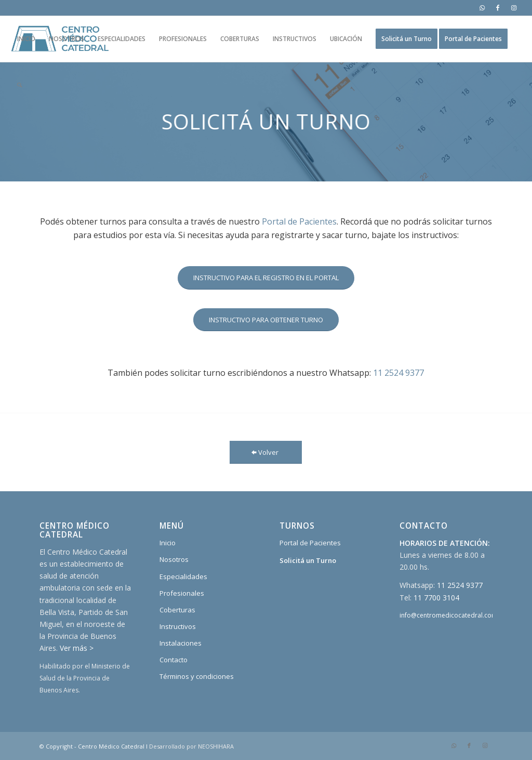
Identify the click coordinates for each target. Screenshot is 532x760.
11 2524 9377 (398, 373)
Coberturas (177, 610)
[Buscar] (19, 85)
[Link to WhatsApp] (482, 8)
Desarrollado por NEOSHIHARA (191, 746)
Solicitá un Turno (308, 560)
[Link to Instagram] (514, 8)
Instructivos (178, 626)
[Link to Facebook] (498, 8)
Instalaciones (181, 643)
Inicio (168, 543)
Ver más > (77, 648)
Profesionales (182, 593)
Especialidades (183, 576)
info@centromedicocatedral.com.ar (452, 615)
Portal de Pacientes (299, 221)
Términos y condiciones (197, 676)
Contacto (174, 660)
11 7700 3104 (436, 598)
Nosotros (174, 559)
